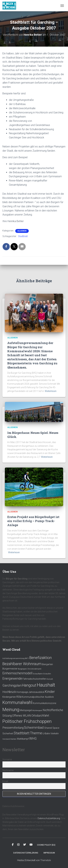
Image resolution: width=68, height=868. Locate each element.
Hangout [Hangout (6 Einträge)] (29, 685)
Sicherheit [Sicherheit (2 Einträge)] (8, 733)
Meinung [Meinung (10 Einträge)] (11, 710)
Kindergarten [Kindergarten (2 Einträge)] (9, 697)
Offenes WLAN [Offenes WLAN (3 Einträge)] (22, 716)
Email (5, 781)
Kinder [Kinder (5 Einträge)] (50, 692)
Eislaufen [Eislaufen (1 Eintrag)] (47, 674)
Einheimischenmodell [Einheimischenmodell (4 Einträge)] (17, 673)
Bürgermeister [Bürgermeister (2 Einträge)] (10, 669)
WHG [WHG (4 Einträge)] (33, 739)
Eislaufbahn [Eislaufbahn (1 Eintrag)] (38, 674)
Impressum (49, 853)
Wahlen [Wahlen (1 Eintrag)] (13, 739)
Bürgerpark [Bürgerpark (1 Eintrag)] (22, 669)
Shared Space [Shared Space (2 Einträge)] (52, 728)
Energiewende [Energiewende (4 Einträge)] (12, 679)
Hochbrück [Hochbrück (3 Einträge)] (9, 692)
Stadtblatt (23, 236)
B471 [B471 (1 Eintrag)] (27, 658)
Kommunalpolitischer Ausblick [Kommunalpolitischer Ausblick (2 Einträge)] (38, 697)
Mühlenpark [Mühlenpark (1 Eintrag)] (37, 711)
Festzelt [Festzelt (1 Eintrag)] (50, 679)
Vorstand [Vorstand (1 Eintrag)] (6, 739)
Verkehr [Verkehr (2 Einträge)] (55, 733)
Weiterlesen (51, 391)
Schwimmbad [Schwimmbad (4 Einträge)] (34, 728)
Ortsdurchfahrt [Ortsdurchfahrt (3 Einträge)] (40, 716)
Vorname (7, 759)
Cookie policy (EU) (46, 845)
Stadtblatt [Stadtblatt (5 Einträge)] (22, 733)
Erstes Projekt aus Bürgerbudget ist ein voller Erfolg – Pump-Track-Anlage (33, 521)
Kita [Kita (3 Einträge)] (19, 697)
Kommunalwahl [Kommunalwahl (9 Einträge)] (17, 703)
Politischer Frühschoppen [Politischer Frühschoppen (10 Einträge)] (27, 721)
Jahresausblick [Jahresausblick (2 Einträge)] (36, 692)
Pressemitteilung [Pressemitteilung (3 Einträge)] (13, 728)
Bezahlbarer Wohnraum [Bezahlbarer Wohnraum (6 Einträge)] (22, 664)
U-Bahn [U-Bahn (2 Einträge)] (46, 733)
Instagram (18, 845)
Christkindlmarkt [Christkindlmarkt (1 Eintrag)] (34, 669)
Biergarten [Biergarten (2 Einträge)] (47, 664)
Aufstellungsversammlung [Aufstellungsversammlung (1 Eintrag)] (13, 658)
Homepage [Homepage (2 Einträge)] (22, 692)
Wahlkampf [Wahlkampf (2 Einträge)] (23, 739)
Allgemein (22, 231)
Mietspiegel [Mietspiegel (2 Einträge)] (26, 710)
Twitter (25, 845)
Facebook (13, 845)
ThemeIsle (46, 860)
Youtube (31, 845)
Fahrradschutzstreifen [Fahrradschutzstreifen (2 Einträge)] (34, 679)
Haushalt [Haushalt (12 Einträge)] (46, 685)
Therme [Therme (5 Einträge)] (36, 733)
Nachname (8, 770)
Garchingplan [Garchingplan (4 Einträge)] (12, 686)
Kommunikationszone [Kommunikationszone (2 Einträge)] (44, 703)
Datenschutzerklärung (49, 818)
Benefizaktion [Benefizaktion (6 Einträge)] (41, 658)
